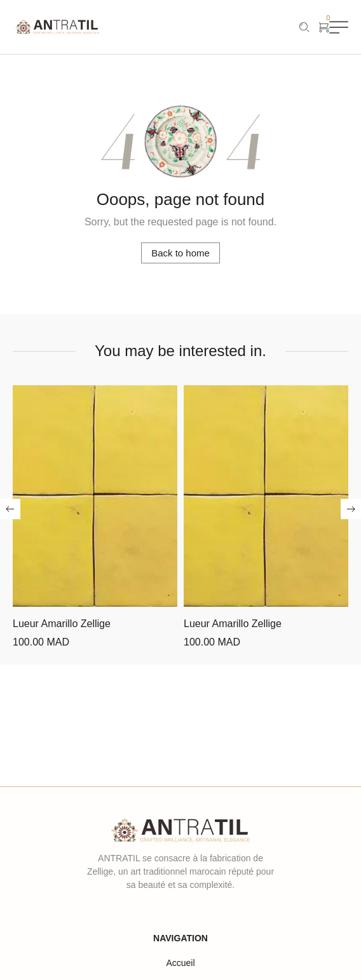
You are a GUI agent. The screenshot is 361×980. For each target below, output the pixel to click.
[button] (10, 509)
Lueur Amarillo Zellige (62, 624)
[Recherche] (304, 27)
